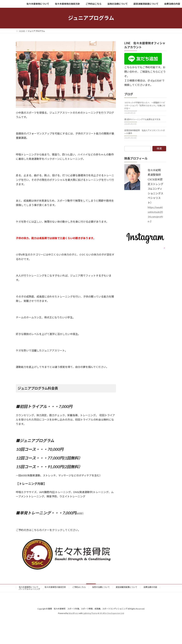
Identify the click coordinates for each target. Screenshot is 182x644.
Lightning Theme (90, 613)
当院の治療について (101, 587)
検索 (159, 148)
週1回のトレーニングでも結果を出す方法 (142, 119)
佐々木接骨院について (29, 587)
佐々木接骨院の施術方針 (55, 587)
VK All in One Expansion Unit (112, 613)
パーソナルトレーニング (29, 589)
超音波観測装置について (127, 587)
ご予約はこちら (79, 587)
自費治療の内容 (150, 587)
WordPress (74, 613)
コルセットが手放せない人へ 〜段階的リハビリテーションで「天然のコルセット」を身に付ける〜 (145, 106)
